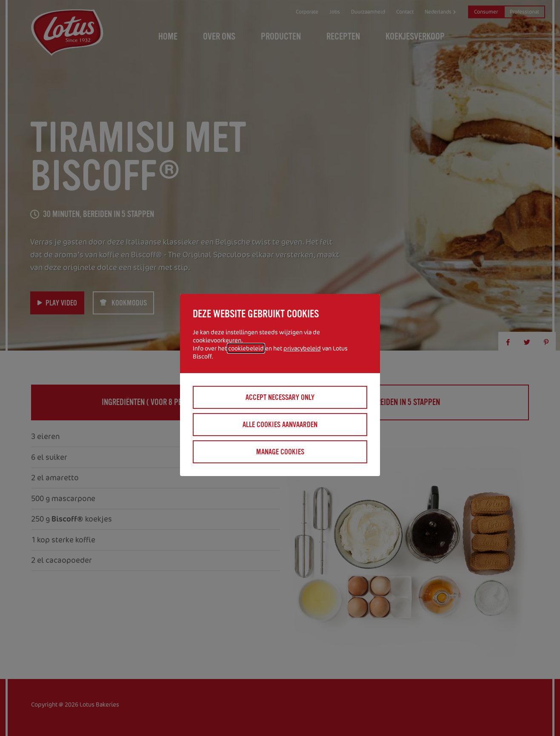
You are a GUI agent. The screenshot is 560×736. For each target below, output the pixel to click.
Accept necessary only (280, 397)
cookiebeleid (246, 348)
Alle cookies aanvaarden (280, 425)
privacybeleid (302, 348)
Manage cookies (280, 452)
